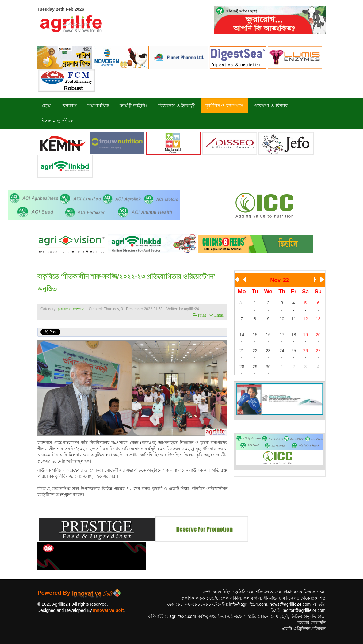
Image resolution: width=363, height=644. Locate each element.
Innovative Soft (108, 610)
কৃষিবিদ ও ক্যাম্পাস (71, 309)
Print (201, 315)
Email (219, 315)
